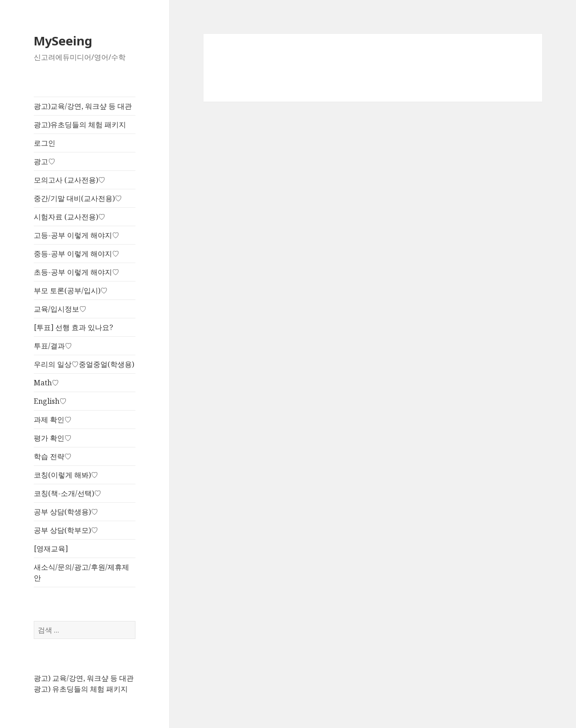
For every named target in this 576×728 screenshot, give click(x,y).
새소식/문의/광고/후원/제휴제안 (81, 572)
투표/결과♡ (53, 346)
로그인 (45, 143)
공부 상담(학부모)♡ (66, 530)
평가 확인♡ (53, 438)
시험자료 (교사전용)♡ (70, 217)
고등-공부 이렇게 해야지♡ (76, 235)
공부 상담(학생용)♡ (66, 512)
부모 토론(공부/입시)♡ (71, 290)
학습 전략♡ (53, 456)
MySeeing (63, 41)
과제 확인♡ (53, 420)
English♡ (50, 401)
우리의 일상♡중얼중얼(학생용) (84, 364)
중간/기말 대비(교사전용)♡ (78, 198)
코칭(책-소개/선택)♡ (67, 493)
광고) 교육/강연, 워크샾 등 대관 (84, 678)
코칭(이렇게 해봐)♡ (66, 475)
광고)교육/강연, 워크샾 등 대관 (83, 106)
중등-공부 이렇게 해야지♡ (76, 254)
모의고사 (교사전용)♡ (70, 180)
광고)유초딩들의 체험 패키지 (80, 125)
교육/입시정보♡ (60, 309)
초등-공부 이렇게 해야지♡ (76, 272)
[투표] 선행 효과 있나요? (73, 327)
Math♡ (46, 383)
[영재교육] (51, 549)
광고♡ (45, 161)
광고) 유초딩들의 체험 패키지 (81, 689)
